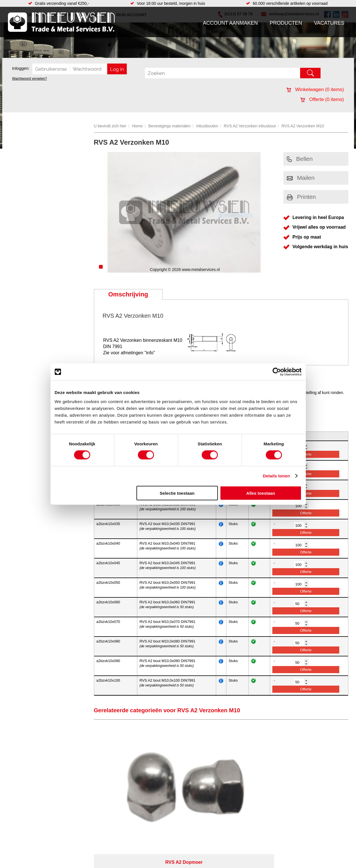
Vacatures (329, 23)
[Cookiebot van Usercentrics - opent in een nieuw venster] (277, 372)
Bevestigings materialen (169, 126)
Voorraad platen (209, 864)
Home (137, 126)
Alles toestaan (261, 493)
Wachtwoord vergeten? (30, 79)
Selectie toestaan (177, 493)
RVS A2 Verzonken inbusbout (250, 126)
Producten (286, 23)
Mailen (301, 178)
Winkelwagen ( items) (315, 89)
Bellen (300, 159)
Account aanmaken (230, 23)
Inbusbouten (207, 126)
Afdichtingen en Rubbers (139, 864)
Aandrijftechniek (74, 864)
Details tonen (276, 476)
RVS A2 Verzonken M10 (303, 126)
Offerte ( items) (322, 99)
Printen (301, 197)
